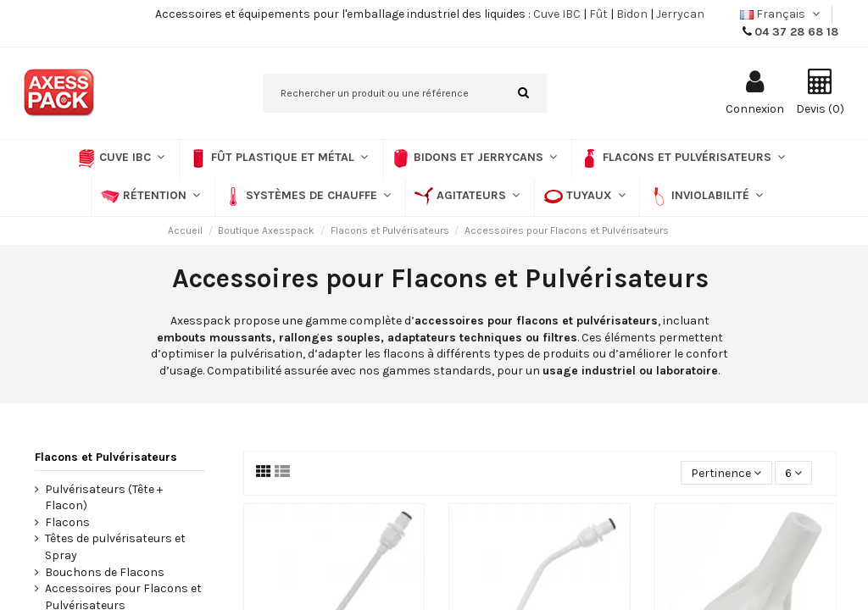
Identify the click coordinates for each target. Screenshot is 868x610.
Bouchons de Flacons (105, 572)
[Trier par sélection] (726, 473)
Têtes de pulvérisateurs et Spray (115, 547)
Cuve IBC (557, 14)
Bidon (632, 14)
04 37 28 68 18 (796, 32)
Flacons (67, 522)
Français (782, 14)
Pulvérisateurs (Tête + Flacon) (104, 498)
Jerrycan (680, 14)
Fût (598, 14)
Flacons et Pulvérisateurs (106, 457)
